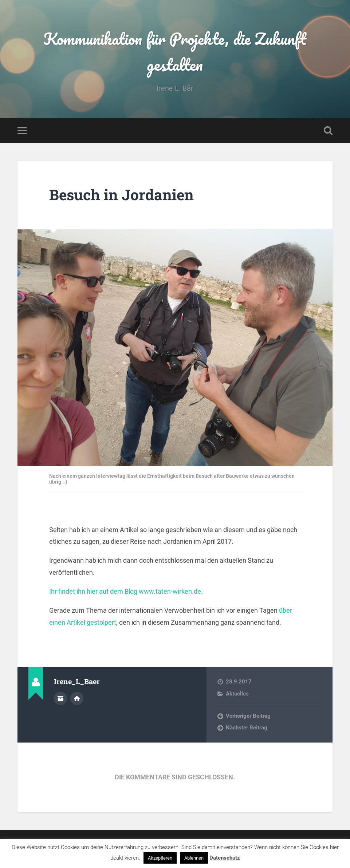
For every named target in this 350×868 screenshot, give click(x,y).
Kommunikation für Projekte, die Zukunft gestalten (175, 51)
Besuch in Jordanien (121, 195)
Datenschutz (225, 858)
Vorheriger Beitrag (248, 716)
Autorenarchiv (60, 698)
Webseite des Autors (77, 698)
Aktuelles (237, 694)
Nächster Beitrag (247, 728)
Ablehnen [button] (194, 858)
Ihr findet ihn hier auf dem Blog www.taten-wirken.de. (126, 591)
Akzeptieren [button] (160, 858)
